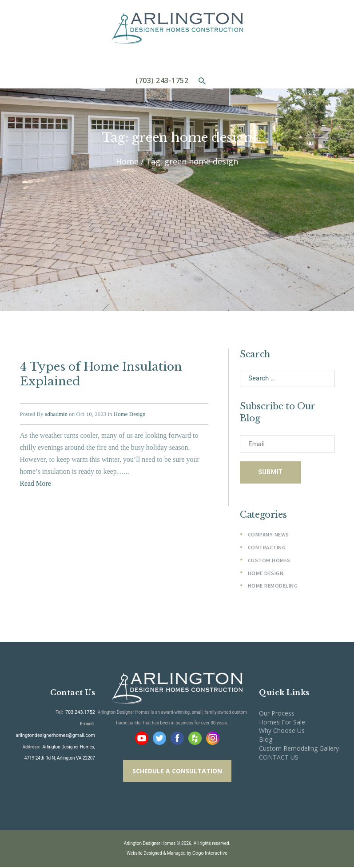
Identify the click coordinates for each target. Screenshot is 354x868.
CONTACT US (279, 758)
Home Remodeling (273, 586)
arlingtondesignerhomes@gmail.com (59, 735)
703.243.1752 (81, 713)
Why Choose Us (282, 731)
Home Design (130, 411)
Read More (36, 481)
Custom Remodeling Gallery (299, 749)
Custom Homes (269, 561)
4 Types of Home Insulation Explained (99, 373)
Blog (266, 740)
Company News (268, 535)
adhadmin (56, 411)
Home (127, 162)
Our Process (277, 714)
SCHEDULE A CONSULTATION (177, 772)
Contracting (267, 548)
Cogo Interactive (210, 854)
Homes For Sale (282, 722)
